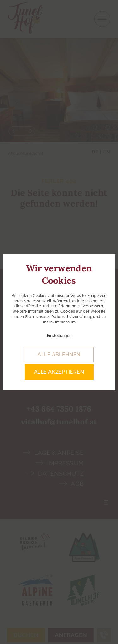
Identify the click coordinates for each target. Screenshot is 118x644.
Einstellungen (59, 336)
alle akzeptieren (59, 372)
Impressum (65, 322)
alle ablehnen (59, 355)
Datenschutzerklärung (72, 317)
